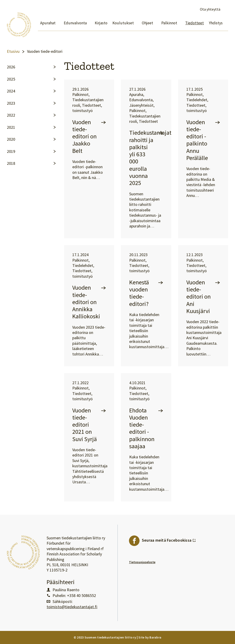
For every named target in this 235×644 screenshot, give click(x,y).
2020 (11, 139)
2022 (11, 115)
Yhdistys (216, 23)
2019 (11, 151)
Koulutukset (123, 23)
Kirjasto (101, 23)
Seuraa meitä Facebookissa (169, 539)
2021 (11, 127)
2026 (11, 67)
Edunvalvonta (75, 23)
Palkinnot (169, 23)
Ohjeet (147, 23)
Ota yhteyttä (210, 9)
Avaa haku (225, 9)
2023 (11, 103)
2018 (11, 163)
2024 (11, 91)
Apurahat (48, 23)
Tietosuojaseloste (142, 562)
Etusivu (13, 51)
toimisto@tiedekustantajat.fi (72, 607)
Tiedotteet (194, 23)
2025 (11, 79)
